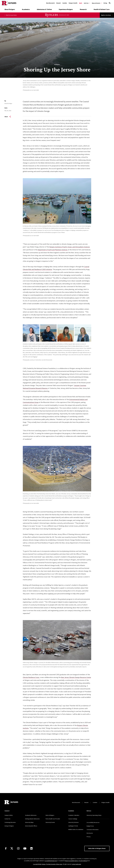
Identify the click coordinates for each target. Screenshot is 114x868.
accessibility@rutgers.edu (51, 861)
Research (83, 9)
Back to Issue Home (11, 15)
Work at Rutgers (50, 815)
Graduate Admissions (31, 815)
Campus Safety (9, 815)
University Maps (29, 822)
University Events (50, 822)
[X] (12, 848)
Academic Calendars (74, 815)
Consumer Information (93, 830)
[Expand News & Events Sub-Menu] (97, 3)
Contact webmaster (76, 864)
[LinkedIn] (31, 848)
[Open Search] (110, 3)
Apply (81, 3)
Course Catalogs (73, 819)
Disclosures (90, 833)
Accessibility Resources (93, 822)
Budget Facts (90, 826)
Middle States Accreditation (76, 829)
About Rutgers (10, 9)
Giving (105, 3)
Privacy (89, 837)
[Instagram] (18, 848)
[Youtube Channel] (25, 848)
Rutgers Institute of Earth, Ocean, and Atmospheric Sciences (70, 247)
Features (57, 64)
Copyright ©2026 (37, 864)
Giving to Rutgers (9, 826)
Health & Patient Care (102, 9)
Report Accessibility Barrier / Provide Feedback (76, 861)
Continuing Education (10, 822)
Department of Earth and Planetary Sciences (53, 250)
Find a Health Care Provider (53, 819)
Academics (26, 9)
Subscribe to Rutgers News (97, 848)
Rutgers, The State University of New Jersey (52, 864)
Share (8, 117)
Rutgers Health (73, 3)
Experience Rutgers (66, 9)
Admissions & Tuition (44, 9)
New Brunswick (50, 3)
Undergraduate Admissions (32, 819)
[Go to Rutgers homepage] (9, 3)
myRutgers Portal (73, 826)
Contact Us (7, 819)
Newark (58, 3)
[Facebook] (6, 848)
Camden (65, 3)
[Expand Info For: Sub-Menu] (87, 3)
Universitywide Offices (31, 826)
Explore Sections (107, 15)
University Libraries (74, 822)
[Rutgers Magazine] (57, 16)
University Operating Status (94, 815)
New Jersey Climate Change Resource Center (76, 677)
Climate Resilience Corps (31, 677)
